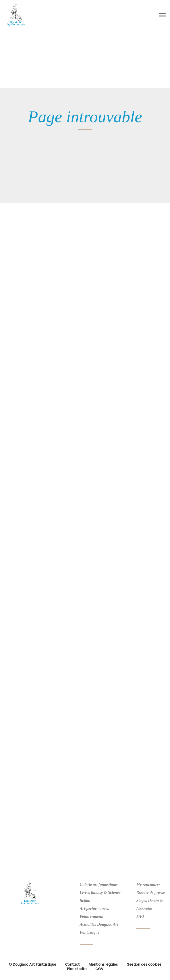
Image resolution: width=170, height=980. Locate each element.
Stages (142, 901)
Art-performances (94, 908)
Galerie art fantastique (98, 885)
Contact (72, 964)
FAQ (140, 916)
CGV (99, 969)
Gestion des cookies (144, 964)
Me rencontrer (148, 885)
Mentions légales (103, 964)
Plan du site (77, 969)
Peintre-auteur (92, 916)
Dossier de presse (151, 893)
